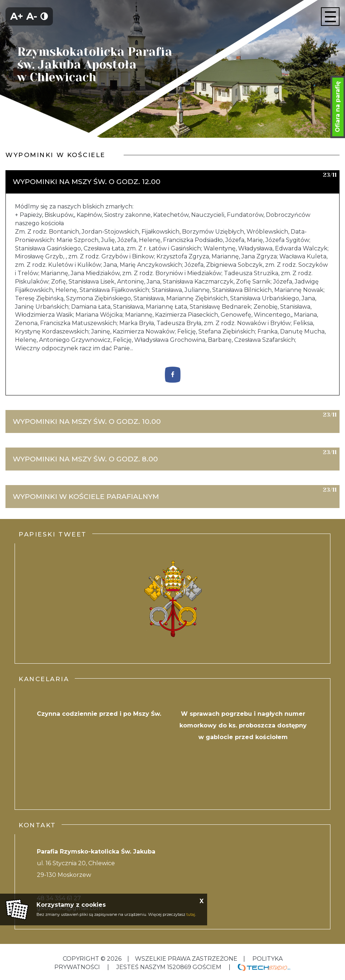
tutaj (191, 914)
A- (32, 16)
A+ (17, 16)
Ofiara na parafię (338, 107)
